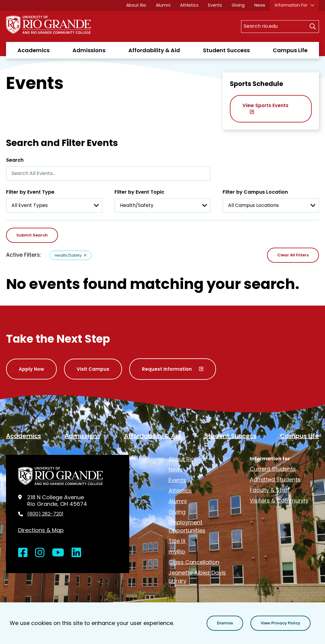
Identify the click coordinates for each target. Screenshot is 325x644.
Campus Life (290, 50)
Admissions (89, 50)
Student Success (226, 50)
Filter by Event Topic (139, 192)
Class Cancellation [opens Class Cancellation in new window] (194, 562)
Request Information (167, 369)
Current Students (273, 469)
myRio (177, 552)
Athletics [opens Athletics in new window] (189, 5)
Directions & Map (41, 530)
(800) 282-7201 (45, 514)
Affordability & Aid (154, 50)
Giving (238, 5)
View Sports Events (265, 105)
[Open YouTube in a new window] (58, 553)
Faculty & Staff (270, 490)
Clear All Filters (293, 255)
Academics (34, 50)
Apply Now (31, 369)
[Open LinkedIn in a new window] (76, 553)
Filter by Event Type (30, 192)
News (260, 5)
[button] (225, 623)
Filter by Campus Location (255, 192)
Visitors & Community (279, 501)
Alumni (163, 5)
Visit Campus (93, 369)
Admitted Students (275, 479)
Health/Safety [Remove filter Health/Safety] (68, 255)
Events (215, 5)
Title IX (177, 541)
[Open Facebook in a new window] (23, 553)
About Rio (136, 5)
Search (15, 160)
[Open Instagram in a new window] (40, 553)
